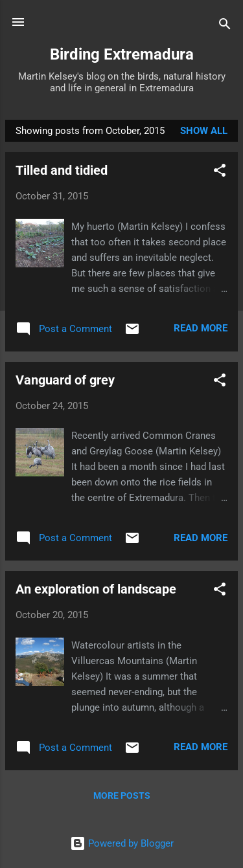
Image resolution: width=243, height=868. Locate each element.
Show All (204, 131)
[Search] (225, 26)
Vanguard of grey (65, 380)
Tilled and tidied (62, 170)
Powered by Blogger (122, 843)
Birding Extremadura (122, 54)
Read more (201, 328)
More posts (122, 796)
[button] (220, 172)
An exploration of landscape (96, 589)
